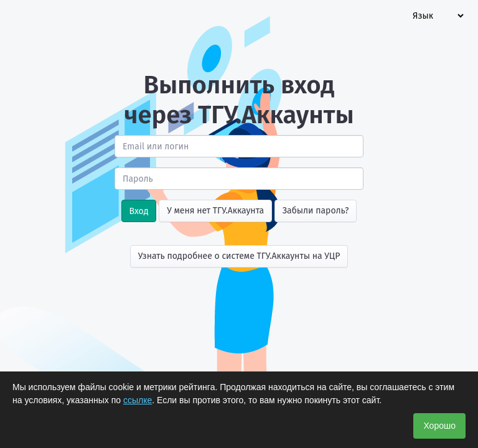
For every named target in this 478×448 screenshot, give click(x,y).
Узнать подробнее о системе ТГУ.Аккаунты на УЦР (239, 256)
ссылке (138, 400)
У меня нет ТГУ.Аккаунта (215, 211)
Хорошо (439, 426)
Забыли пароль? (316, 211)
